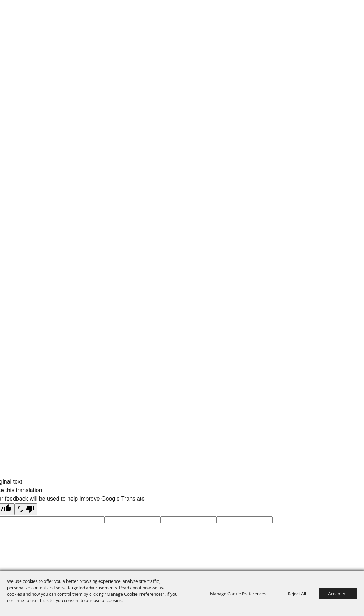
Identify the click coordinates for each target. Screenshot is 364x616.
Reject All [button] (297, 594)
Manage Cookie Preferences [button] (238, 594)
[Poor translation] (26, 509)
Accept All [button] (338, 594)
